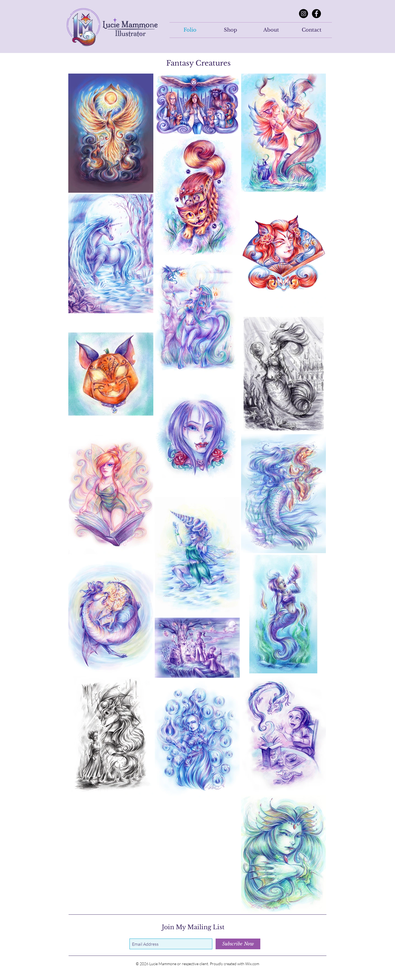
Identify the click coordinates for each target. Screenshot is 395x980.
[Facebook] (316, 14)
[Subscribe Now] (238, 944)
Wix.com (252, 964)
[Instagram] (304, 14)
